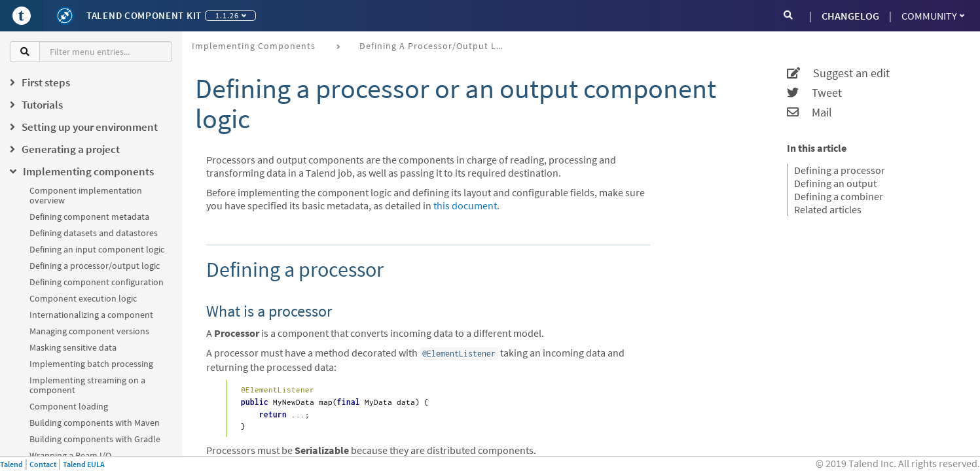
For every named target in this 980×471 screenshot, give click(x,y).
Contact (43, 464)
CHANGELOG (850, 16)
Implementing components (254, 46)
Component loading (69, 406)
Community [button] (933, 16)
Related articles (828, 209)
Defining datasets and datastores (94, 233)
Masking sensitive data (73, 347)
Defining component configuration (97, 282)
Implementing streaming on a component (87, 385)
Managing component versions (89, 331)
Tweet (814, 93)
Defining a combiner (839, 196)
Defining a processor (840, 170)
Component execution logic (83, 298)
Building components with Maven (95, 423)
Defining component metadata (89, 217)
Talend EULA (84, 464)
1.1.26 (231, 15)
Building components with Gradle (95, 439)
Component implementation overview (86, 195)
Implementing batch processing (91, 364)
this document (465, 205)
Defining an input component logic (97, 249)
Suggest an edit (838, 73)
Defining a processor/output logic (95, 266)
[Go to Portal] (22, 16)
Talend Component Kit (144, 15)
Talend (11, 464)
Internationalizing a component (91, 315)
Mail (809, 113)
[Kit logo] (65, 16)
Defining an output (835, 183)
